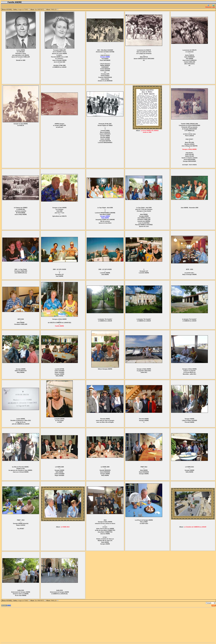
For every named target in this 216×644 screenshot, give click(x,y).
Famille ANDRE (59, 326)
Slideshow (208, 6)
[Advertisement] (74, 625)
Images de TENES (24, 10)
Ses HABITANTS (40, 10)
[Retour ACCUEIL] (7, 10)
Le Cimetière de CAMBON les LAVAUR (195, 527)
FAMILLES (55, 10)
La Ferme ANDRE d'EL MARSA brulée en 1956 (150, 131)
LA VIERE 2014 (65, 527)
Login (214, 6)
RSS (214, 605)
